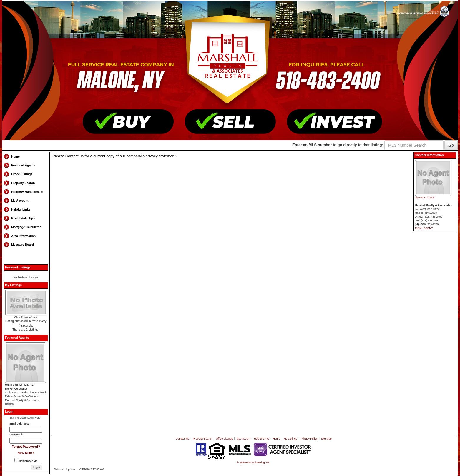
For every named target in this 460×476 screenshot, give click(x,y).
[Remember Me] (16, 460)
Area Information (23, 236)
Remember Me (26, 460)
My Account (20, 201)
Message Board (23, 245)
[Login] (36, 467)
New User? (26, 453)
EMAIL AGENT (424, 228)
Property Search (23, 183)
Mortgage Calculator (26, 227)
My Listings (290, 439)
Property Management (27, 192)
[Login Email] (26, 430)
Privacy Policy (309, 439)
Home (15, 157)
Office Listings (22, 174)
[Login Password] (26, 441)
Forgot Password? (26, 447)
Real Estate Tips (23, 218)
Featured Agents (23, 165)
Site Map (326, 439)
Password (16, 435)
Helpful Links (21, 209)
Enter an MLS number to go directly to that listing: (338, 145)
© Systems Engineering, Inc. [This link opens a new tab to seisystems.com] (254, 462)
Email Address (19, 424)
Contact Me (183, 439)
